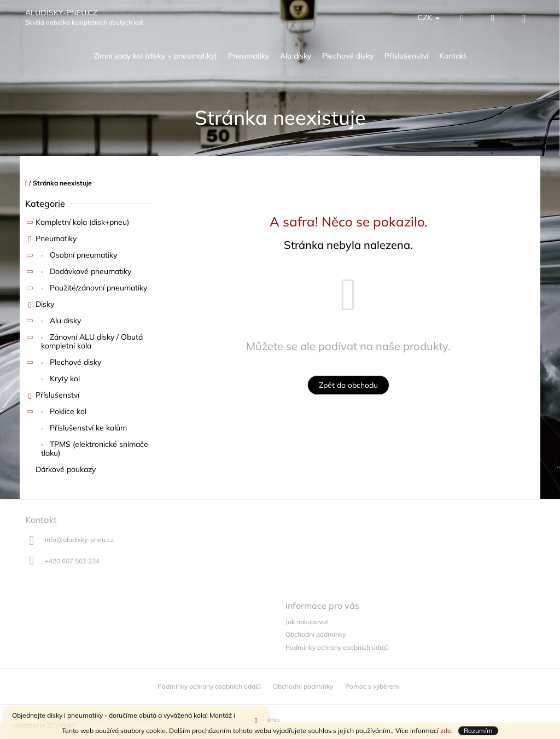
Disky (40, 306)
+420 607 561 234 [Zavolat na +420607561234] (72, 561)
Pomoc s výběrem (372, 686)
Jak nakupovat (307, 622)
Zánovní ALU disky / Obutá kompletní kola (84, 342)
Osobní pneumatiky (71, 257)
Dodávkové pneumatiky (78, 273)
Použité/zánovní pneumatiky (86, 289)
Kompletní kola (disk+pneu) (77, 224)
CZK (428, 18)
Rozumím (478, 731)
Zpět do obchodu (348, 385)
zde (446, 731)
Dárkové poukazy (67, 469)
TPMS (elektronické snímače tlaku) (95, 449)
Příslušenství (52, 397)
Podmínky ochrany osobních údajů (337, 647)
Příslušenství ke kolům (87, 428)
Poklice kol (56, 413)
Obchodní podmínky (316, 634)
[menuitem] (155, 56)
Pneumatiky (51, 240)
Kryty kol (64, 379)
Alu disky (53, 322)
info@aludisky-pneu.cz (79, 540)
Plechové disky (63, 364)
